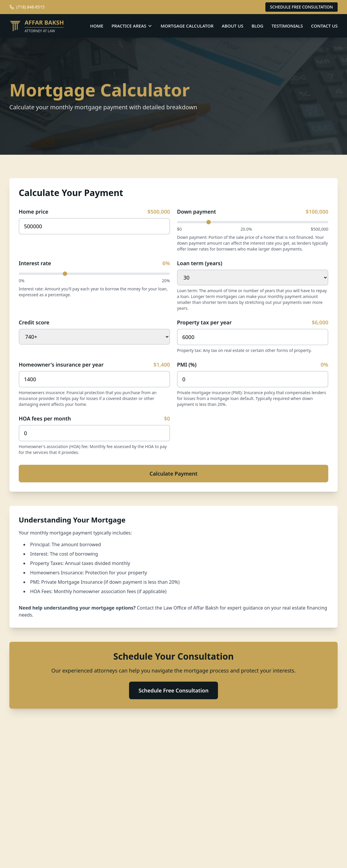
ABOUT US (233, 26)
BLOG (257, 26)
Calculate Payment (173, 474)
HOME (97, 26)
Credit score (34, 322)
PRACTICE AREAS (132, 26)
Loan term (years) (200, 263)
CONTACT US (324, 26)
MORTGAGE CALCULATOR (187, 26)
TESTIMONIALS (287, 26)
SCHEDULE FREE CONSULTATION (302, 7)
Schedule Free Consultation (173, 690)
